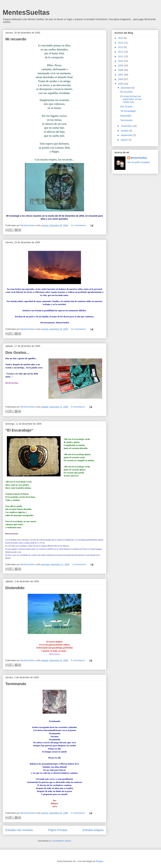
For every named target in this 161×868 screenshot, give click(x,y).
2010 (121, 61)
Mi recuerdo (16, 39)
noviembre (127, 126)
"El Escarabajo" (19, 430)
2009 (121, 65)
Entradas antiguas (93, 830)
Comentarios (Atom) (61, 841)
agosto (125, 140)
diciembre (126, 88)
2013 (121, 47)
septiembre (127, 135)
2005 (121, 84)
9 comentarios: (78, 407)
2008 (121, 70)
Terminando (16, 684)
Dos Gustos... (17, 353)
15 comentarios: (79, 329)
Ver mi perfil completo (139, 162)
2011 (121, 56)
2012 (121, 52)
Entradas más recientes (19, 830)
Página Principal (58, 830)
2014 (121, 43)
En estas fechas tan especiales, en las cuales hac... (131, 99)
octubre (125, 131)
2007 (121, 75)
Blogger (100, 861)
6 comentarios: (78, 660)
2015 (121, 38)
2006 (121, 79)
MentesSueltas (26, 12)
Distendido (15, 588)
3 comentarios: (80, 564)
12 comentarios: (79, 225)
